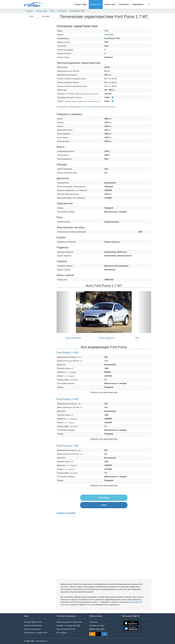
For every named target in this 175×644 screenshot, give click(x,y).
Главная (29, 11)
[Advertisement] (38, 54)
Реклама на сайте (97, 626)
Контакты (93, 622)
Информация (138, 4)
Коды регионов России (66, 629)
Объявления (124, 4)
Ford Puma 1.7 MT (68, 446)
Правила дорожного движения (69, 622)
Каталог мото (110, 4)
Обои (137, 338)
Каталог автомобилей (33, 626)
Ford (52, 11)
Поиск (31, 16)
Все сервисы (62, 633)
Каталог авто (96, 4)
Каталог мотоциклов (32, 629)
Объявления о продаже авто (36, 633)
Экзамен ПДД (81, 4)
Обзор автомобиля (73, 338)
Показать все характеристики (104, 392)
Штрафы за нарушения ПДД (68, 626)
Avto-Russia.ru (41, 641)
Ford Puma (62, 11)
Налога (84, 107)
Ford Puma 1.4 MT (68, 353)
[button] (64, 312)
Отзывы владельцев (107, 338)
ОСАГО (90, 107)
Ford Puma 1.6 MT (68, 399)
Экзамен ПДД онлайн (33, 622)
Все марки (46, 16)
